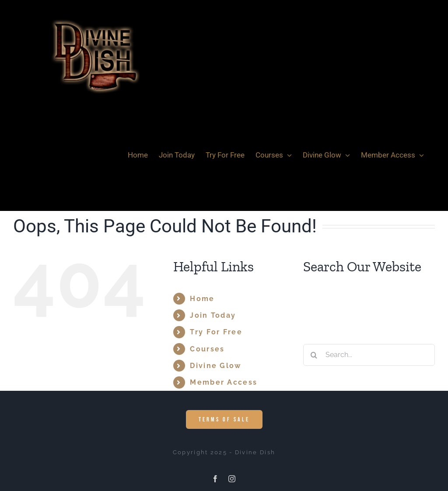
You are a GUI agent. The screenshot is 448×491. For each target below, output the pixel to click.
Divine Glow (215, 366)
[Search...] (369, 355)
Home (202, 299)
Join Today (213, 315)
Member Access (224, 382)
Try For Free (216, 332)
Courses (207, 349)
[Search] (314, 355)
